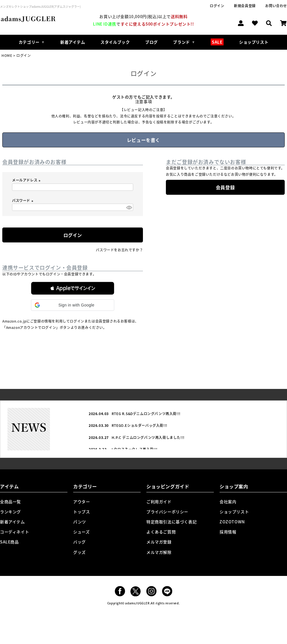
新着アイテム (73, 42)
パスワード (23, 200)
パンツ (80, 522)
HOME (7, 55)
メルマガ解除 (159, 552)
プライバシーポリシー (167, 512)
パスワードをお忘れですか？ (119, 250)
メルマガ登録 (159, 542)
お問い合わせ (276, 6)
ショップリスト (254, 42)
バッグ (79, 542)
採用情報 (228, 532)
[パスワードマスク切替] (129, 207)
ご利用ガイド (159, 502)
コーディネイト (14, 532)
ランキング (10, 512)
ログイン (217, 6)
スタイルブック (115, 42)
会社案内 (228, 502)
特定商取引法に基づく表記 (171, 522)
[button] (73, 288)
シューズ (81, 532)
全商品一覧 (10, 502)
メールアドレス (27, 180)
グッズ (79, 552)
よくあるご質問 (161, 532)
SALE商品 (9, 542)
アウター (82, 502)
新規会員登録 (245, 6)
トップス (82, 512)
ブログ (152, 42)
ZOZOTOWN (232, 522)
